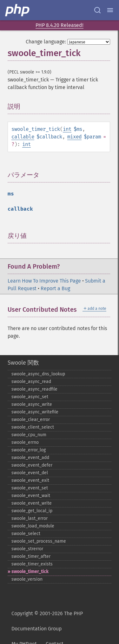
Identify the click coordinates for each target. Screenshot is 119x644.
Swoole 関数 (23, 363)
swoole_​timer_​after (31, 556)
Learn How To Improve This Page (44, 281)
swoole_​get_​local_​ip (32, 511)
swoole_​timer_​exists (32, 564)
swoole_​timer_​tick (30, 572)
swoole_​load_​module (33, 526)
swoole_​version (27, 579)
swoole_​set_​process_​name (39, 541)
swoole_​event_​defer (32, 465)
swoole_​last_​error (30, 518)
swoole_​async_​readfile (34, 389)
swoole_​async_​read (31, 382)
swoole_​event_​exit (30, 480)
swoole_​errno (25, 442)
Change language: (46, 42)
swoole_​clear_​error (31, 420)
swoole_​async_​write (32, 404)
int (67, 129)
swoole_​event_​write (32, 503)
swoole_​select (26, 534)
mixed (74, 137)
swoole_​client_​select (33, 427)
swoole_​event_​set (30, 488)
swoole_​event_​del (30, 473)
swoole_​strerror (27, 549)
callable (23, 137)
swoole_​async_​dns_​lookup (38, 374)
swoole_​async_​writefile (35, 412)
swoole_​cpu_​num (29, 435)
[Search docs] (97, 10)
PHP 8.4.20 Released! (60, 25)
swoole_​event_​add (30, 458)
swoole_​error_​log (29, 450)
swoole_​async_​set (30, 397)
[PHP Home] (18, 10)
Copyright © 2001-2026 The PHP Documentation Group (47, 621)
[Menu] (110, 10)
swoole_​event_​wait (31, 496)
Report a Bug (55, 288)
